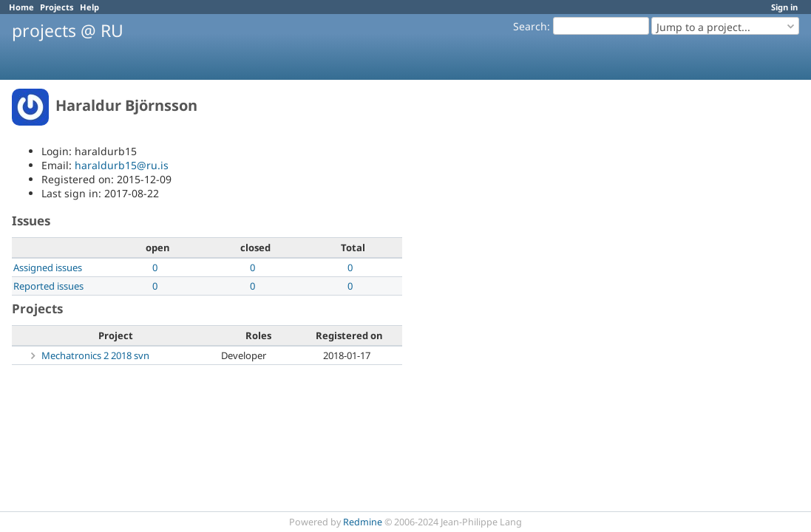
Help (89, 7)
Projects (57, 7)
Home (21, 7)
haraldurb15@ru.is (122, 165)
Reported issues (48, 286)
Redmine (363, 522)
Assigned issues (48, 267)
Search (530, 26)
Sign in (784, 7)
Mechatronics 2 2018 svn (95, 355)
